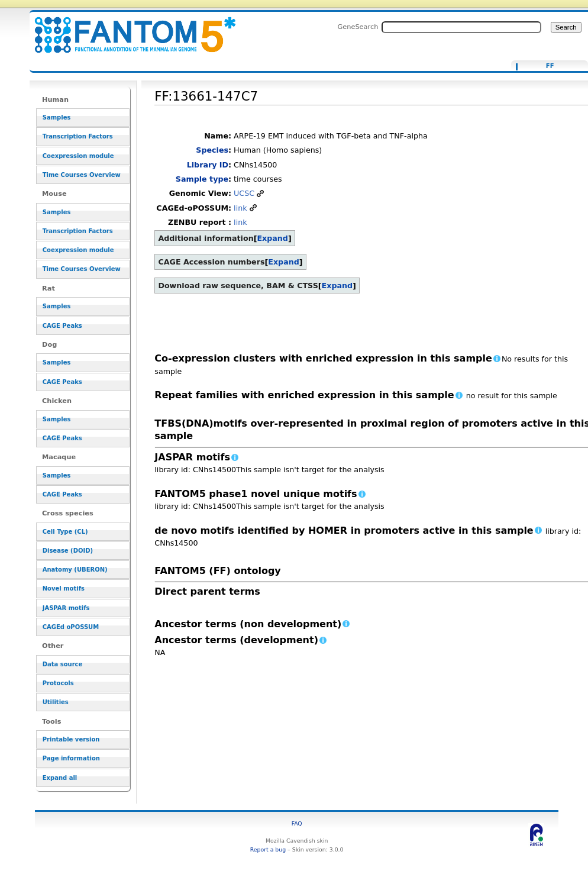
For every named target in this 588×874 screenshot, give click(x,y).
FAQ (297, 823)
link (240, 208)
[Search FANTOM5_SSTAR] (461, 27)
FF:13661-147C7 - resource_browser (128, 28)
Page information (71, 758)
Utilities (56, 702)
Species (212, 150)
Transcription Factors (78, 136)
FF (550, 66)
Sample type (202, 179)
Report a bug (268, 849)
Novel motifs (64, 588)
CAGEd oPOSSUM (71, 627)
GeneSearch (358, 27)
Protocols (58, 683)
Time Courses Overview (82, 175)
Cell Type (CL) (65, 532)
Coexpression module (78, 156)
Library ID (208, 165)
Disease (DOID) (68, 551)
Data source (63, 664)
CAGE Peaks (62, 326)
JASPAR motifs (66, 608)
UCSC (244, 193)
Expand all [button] (60, 778)
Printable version (71, 739)
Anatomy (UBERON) (75, 570)
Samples (57, 117)
